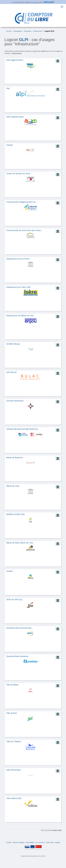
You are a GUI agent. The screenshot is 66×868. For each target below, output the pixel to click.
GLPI (24, 40)
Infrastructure (38, 31)
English (58, 842)
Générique (28, 31)
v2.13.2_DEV (41, 856)
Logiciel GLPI (49, 31)
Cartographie (18, 31)
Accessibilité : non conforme (35, 842)
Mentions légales (18, 842)
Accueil (9, 31)
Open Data (50, 842)
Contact (9, 842)
